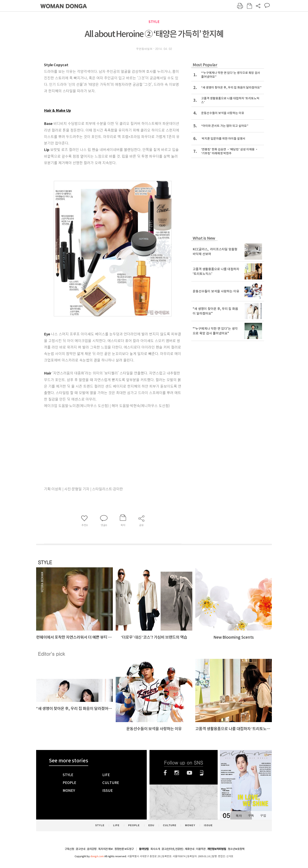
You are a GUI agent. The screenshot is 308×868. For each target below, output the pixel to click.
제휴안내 (190, 849)
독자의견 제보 (105, 849)
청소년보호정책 (236, 849)
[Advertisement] (103, 440)
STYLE (154, 22)
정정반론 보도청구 (124, 849)
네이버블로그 (202, 773)
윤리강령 (92, 849)
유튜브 (189, 773)
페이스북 (165, 773)
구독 (251, 815)
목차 (239, 815)
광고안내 (81, 849)
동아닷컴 (144, 849)
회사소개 (155, 849)
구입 (263, 815)
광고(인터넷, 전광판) (172, 849)
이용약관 (201, 849)
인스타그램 (177, 773)
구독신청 (69, 849)
